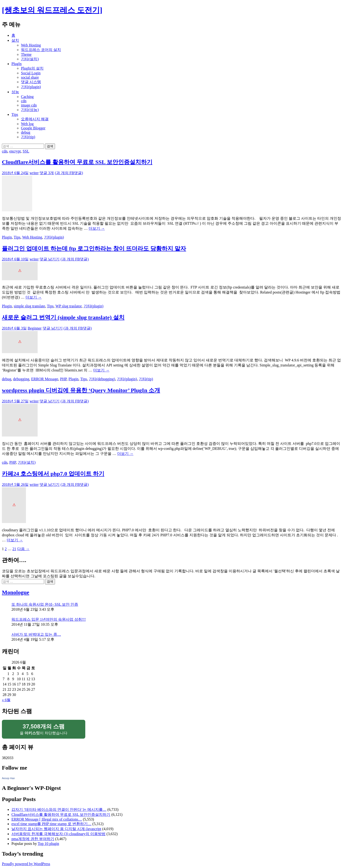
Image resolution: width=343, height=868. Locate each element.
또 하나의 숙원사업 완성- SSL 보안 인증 (45, 604)
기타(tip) (28, 137)
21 (14, 549)
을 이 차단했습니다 (44, 729)
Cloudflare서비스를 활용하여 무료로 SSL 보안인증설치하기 (77, 162)
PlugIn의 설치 (32, 68)
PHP (63, 379)
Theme (26, 54)
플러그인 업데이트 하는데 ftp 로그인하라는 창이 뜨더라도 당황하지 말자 (94, 249)
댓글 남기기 (50, 259)
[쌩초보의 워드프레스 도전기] (52, 10)
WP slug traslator (69, 306)
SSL (26, 151)
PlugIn (17, 64)
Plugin (7, 237)
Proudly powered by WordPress (26, 864)
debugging (21, 379)
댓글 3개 (47, 173)
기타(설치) (30, 59)
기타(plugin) (31, 87)
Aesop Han (8, 778)
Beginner (35, 328)
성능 (15, 92)
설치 (15, 40)
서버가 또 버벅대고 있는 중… (36, 634)
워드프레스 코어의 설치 (41, 50)
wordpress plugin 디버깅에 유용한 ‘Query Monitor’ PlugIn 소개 (81, 390)
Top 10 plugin (48, 844)
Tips (15, 114)
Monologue (16, 592)
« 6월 (6, 700)
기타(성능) (30, 110)
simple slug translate (30, 306)
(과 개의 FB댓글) (69, 173)
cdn (24, 101)
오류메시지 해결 (35, 119)
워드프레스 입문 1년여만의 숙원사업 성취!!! (49, 619)
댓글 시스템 (31, 82)
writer (34, 173)
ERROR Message (45, 379)
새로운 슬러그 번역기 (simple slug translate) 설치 (63, 317)
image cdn (29, 105)
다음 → (23, 549)
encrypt (15, 151)
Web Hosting (31, 45)
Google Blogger (33, 128)
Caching (27, 97)
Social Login (31, 73)
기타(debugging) (102, 379)
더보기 (97, 228)
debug (26, 132)
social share (30, 77)
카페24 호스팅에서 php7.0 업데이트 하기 (53, 474)
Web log (27, 124)
